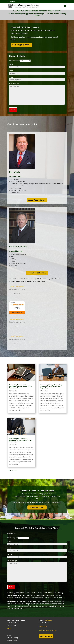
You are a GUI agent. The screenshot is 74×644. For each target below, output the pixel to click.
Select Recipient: (20, 61)
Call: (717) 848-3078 (20, 45)
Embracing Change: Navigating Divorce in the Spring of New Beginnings (51, 386)
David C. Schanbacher (17, 286)
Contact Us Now (36, 507)
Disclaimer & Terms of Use (47, 630)
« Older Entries (12, 471)
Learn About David (36, 273)
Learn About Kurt (36, 200)
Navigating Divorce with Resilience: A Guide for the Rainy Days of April (20, 386)
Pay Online (45, 636)
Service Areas (43, 627)
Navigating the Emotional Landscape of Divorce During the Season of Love (20, 440)
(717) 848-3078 (12, 1)
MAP (9, 629)
